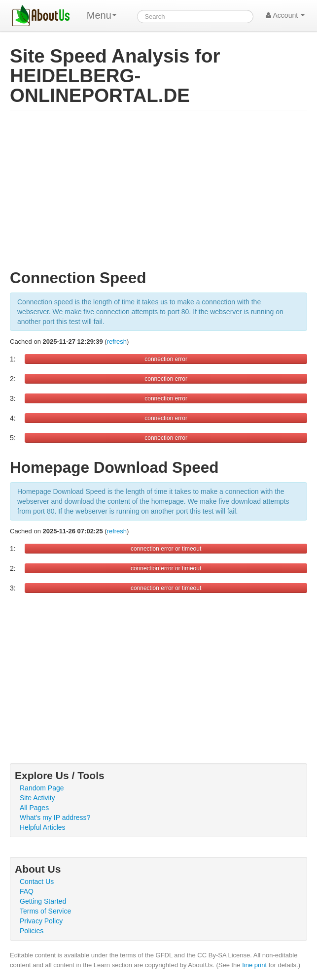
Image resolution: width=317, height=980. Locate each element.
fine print (254, 965)
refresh (117, 342)
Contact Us (37, 882)
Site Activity (37, 798)
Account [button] (285, 15)
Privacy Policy (41, 921)
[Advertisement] (158, 194)
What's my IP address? (55, 817)
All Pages (34, 808)
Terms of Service (45, 911)
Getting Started (43, 901)
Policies (32, 931)
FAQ (27, 891)
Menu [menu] (102, 15)
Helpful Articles (43, 827)
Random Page (42, 788)
